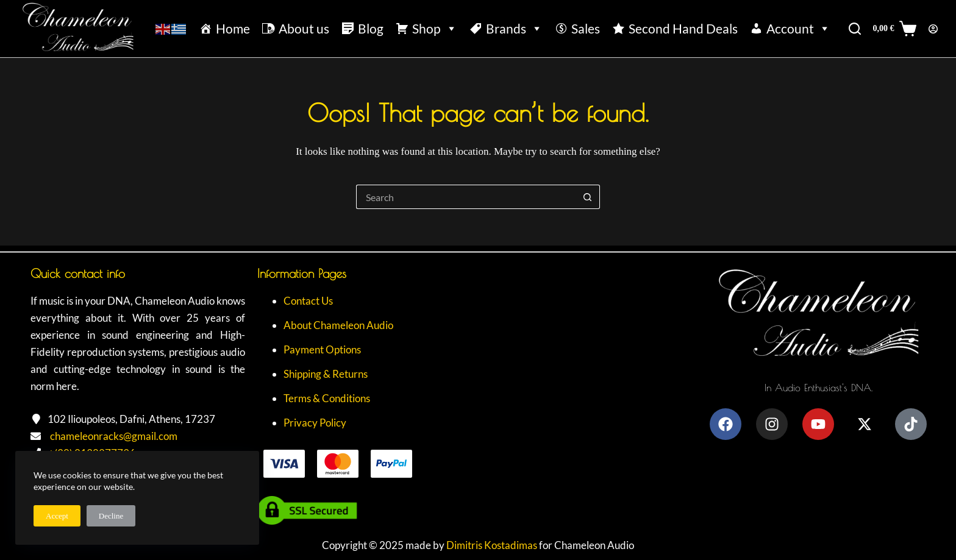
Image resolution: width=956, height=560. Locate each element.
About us (304, 28)
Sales (586, 28)
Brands (514, 29)
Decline (111, 516)
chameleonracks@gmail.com (114, 436)
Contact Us (308, 301)
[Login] (933, 29)
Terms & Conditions (327, 398)
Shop (435, 29)
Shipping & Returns (326, 374)
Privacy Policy (315, 423)
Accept (57, 516)
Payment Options (322, 349)
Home (233, 28)
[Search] (855, 29)
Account (798, 29)
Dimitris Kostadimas (492, 545)
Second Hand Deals (683, 28)
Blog (371, 28)
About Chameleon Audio (338, 325)
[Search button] (588, 197)
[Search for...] (466, 197)
